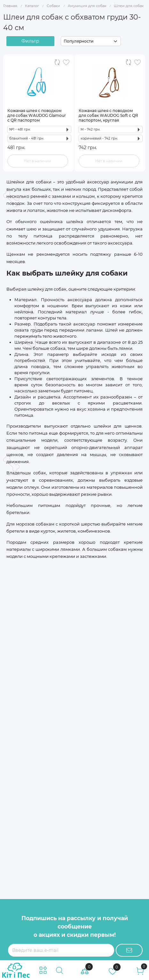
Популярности (78, 41)
